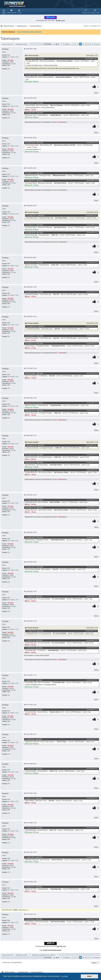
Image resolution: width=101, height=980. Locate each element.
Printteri (5, 49)
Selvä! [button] (89, 976)
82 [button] (86, 44)
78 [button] (75, 44)
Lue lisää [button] (64, 976)
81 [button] (83, 44)
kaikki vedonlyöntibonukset (52, 950)
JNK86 (15, 910)
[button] (57, 44)
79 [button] (78, 44)
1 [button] (71, 44)
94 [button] (90, 44)
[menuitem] (12, 11)
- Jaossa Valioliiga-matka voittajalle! (29, 32)
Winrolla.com (61, 946)
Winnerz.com (60, 20)
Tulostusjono (10, 39)
